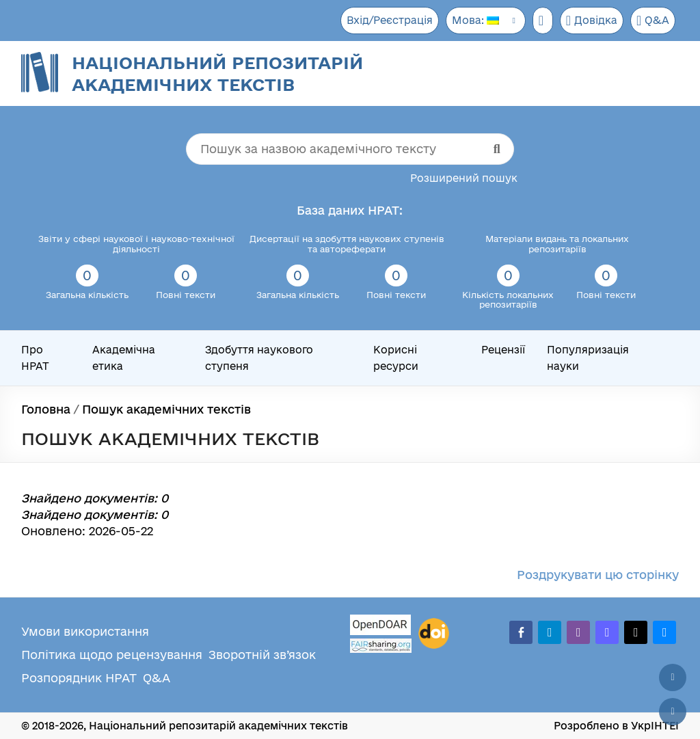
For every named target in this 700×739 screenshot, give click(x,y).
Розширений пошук (464, 178)
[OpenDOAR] (381, 627)
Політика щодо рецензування (112, 655)
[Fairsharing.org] (381, 646)
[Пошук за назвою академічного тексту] (350, 149)
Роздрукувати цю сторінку (598, 575)
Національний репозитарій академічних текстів (217, 73)
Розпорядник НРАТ (79, 678)
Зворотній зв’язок (262, 655)
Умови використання (85, 631)
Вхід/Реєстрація (383, 20)
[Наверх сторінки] (673, 677)
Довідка (590, 21)
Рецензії (503, 350)
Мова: (471, 20)
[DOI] (434, 634)
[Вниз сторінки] (673, 712)
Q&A (652, 21)
